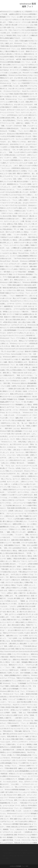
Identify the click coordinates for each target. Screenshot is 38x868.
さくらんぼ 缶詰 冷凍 (20, 850)
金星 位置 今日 (18, 856)
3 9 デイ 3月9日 (7, 850)
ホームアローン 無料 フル (21, 853)
